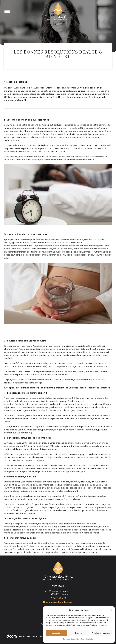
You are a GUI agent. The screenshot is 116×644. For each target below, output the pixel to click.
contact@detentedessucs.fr (60, 602)
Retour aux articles (16, 82)
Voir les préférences (101, 633)
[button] (111, 610)
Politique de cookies (71, 639)
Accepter (56, 633)
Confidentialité (87, 639)
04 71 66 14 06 (60, 598)
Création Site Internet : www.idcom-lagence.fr (34, 636)
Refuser (79, 633)
